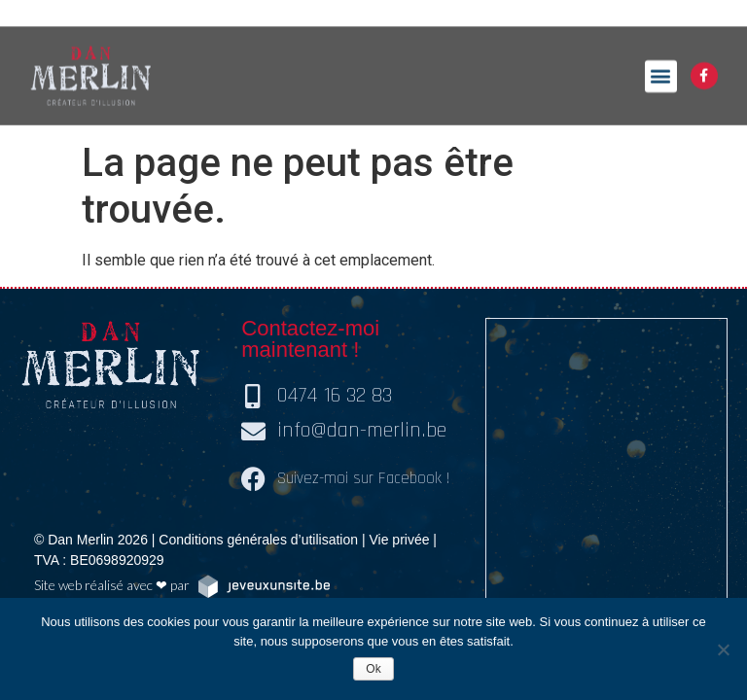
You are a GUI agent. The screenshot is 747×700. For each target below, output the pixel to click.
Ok (373, 669)
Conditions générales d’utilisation (258, 540)
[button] (661, 64)
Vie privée (399, 540)
